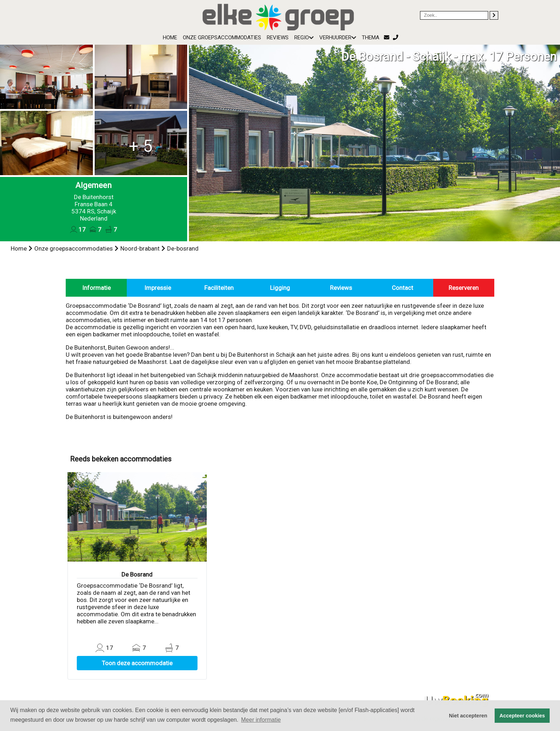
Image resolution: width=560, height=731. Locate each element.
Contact (402, 288)
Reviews (278, 38)
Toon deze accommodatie (137, 663)
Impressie (158, 288)
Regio (304, 38)
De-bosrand (183, 248)
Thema (371, 38)
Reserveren (464, 288)
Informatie (96, 288)
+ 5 (141, 146)
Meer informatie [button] (261, 720)
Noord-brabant (140, 248)
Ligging (280, 288)
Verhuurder (338, 38)
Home (170, 38)
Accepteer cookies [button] (522, 716)
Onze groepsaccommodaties (222, 38)
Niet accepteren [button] (468, 716)
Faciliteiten (219, 288)
